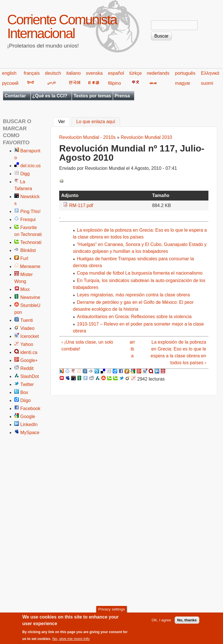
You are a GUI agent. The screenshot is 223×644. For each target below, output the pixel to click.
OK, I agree (161, 621)
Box (24, 392)
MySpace (30, 433)
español (116, 73)
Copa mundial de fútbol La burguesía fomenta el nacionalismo (140, 273)
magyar (183, 83)
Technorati (31, 242)
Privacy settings (111, 611)
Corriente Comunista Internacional (62, 26)
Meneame (30, 266)
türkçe (136, 73)
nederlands (158, 73)
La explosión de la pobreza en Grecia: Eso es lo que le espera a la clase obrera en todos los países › (178, 352)
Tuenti (27, 320)
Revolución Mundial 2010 (146, 137)
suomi (207, 83)
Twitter (27, 384)
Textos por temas (92, 96)
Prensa (122, 96)
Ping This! (30, 211)
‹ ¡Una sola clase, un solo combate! (87, 345)
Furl (24, 258)
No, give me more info (71, 640)
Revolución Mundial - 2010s (87, 137)
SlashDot (30, 376)
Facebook (30, 408)
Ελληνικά (210, 73)
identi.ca (29, 352)
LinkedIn (29, 425)
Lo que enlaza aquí (96, 122)
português (185, 73)
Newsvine (30, 297)
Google (28, 416)
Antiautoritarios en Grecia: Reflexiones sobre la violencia (134, 317)
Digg (25, 174)
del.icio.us (30, 166)
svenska (94, 73)
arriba (132, 349)
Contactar (15, 96)
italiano (74, 73)
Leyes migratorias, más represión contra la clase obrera (133, 295)
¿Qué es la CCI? (50, 96)
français (32, 73)
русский (10, 83)
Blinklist (28, 250)
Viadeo (27, 328)
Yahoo (27, 344)
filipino (115, 83)
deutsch (53, 73)
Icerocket (30, 336)
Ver (64, 121)
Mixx (25, 289)
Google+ (29, 360)
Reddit (27, 368)
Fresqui (28, 219)
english (9, 73)
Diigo (25, 400)
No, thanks (187, 621)
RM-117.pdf (81, 205)
